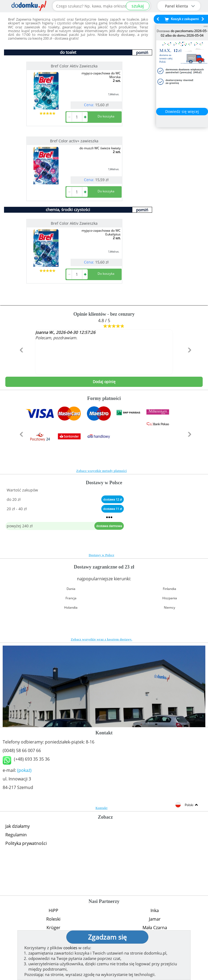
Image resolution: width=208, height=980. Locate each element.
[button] (20, 361)
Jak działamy (18, 826)
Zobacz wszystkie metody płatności (101, 471)
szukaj (138, 6)
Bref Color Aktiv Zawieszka (74, 66)
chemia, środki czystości (68, 209)
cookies (70, 948)
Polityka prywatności (26, 843)
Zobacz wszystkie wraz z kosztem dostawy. (102, 639)
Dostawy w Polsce (101, 555)
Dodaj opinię (104, 382)
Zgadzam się (107, 937)
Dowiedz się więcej (182, 111)
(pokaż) (24, 770)
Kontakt (101, 808)
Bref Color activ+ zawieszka (74, 141)
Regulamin (16, 835)
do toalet (68, 52)
